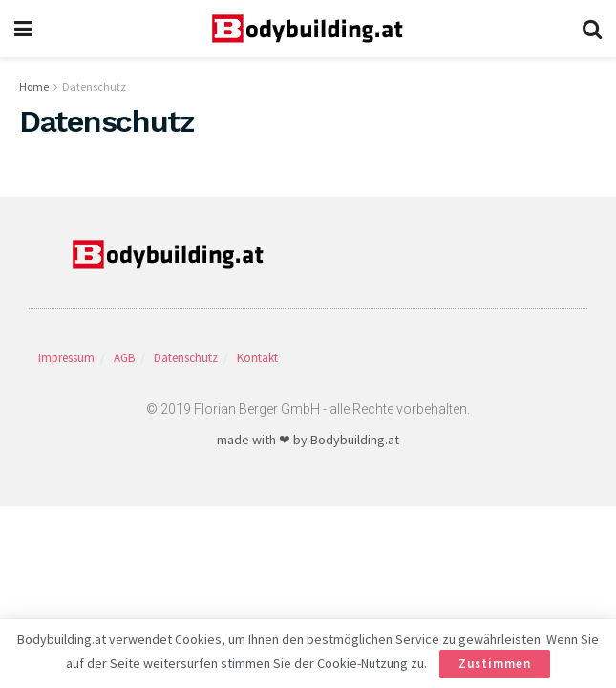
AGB (124, 358)
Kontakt (257, 358)
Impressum (66, 358)
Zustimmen (495, 664)
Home (34, 86)
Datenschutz (94, 86)
